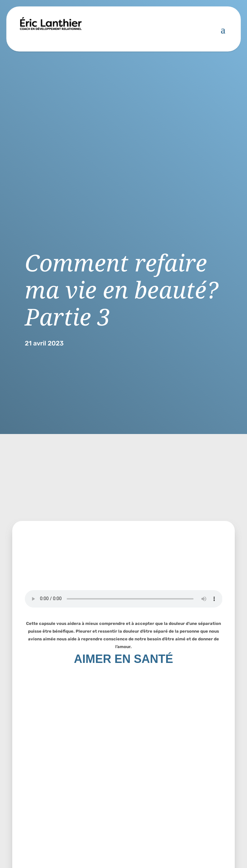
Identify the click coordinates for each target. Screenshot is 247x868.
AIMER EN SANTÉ (123, 659)
